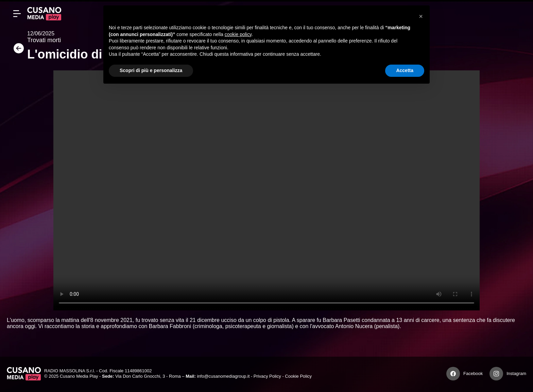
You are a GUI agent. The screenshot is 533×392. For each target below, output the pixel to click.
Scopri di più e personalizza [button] (151, 70)
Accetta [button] (405, 70)
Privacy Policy (267, 376)
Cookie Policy (298, 376)
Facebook (473, 373)
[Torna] (17, 50)
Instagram (516, 373)
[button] (421, 16)
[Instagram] (496, 374)
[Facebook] (453, 374)
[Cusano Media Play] (44, 14)
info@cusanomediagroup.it (223, 376)
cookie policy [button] (238, 34)
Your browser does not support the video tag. (266, 190)
